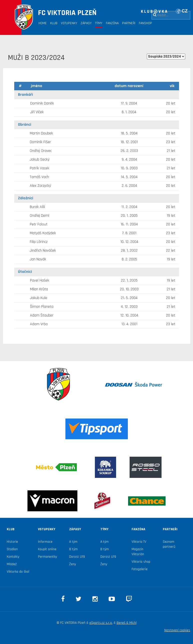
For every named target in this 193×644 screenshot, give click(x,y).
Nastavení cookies (177, 630)
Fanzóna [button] (112, 23)
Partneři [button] (129, 23)
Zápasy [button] (86, 23)
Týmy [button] (99, 23)
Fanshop (145, 23)
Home (43, 23)
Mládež (12, 564)
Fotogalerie (140, 569)
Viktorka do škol (18, 572)
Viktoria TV (139, 542)
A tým (73, 542)
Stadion (12, 549)
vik (172, 86)
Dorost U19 (77, 557)
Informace (45, 542)
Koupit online (47, 549)
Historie (12, 542)
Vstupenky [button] (69, 23)
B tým (73, 549)
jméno (37, 86)
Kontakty (13, 557)
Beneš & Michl (127, 623)
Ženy (73, 564)
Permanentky (47, 557)
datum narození (129, 86)
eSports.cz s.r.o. (101, 623)
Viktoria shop (141, 562)
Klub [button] (54, 23)
